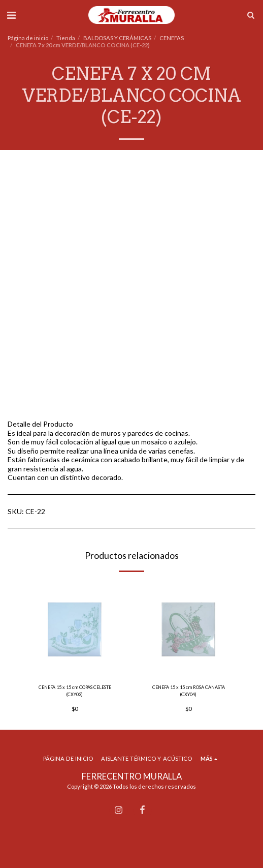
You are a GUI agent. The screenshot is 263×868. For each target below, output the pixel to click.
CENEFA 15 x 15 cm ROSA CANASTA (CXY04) (189, 691)
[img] (75, 629)
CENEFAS (172, 38)
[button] (11, 15)
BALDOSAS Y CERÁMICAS (117, 38)
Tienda (66, 38)
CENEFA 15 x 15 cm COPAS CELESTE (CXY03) (75, 691)
